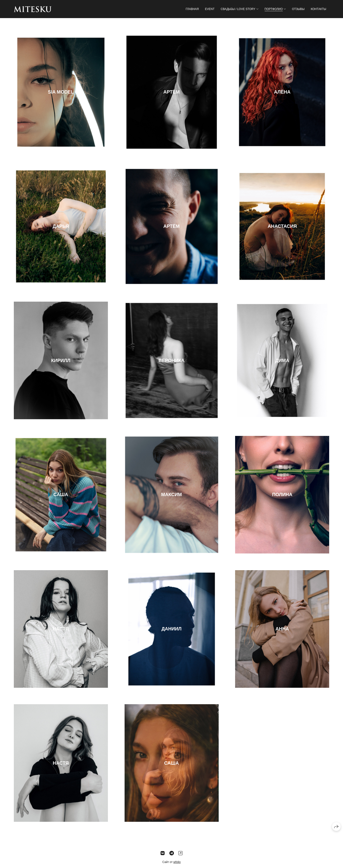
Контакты (319, 9)
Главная (192, 9)
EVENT (210, 9)
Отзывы (298, 9)
